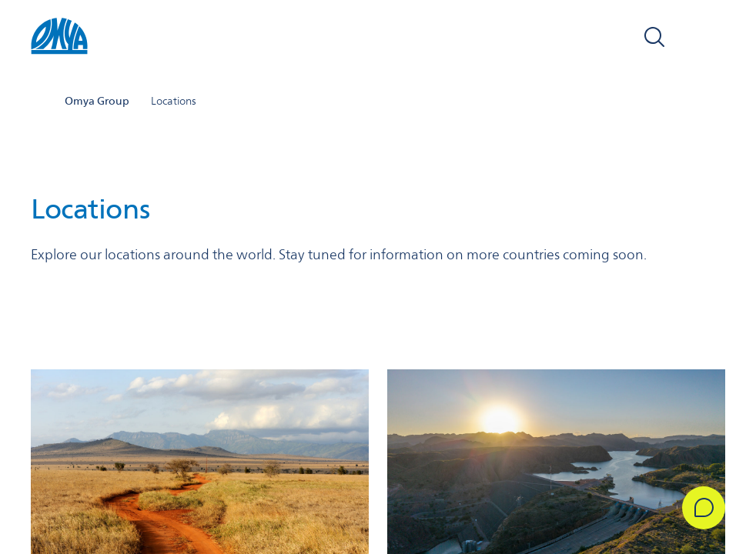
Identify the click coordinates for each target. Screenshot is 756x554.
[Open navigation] (708, 37)
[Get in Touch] (704, 508)
